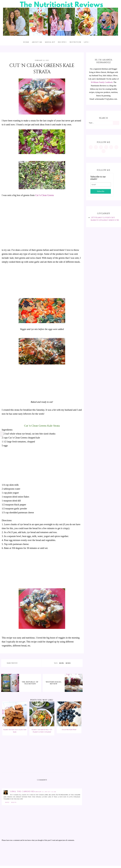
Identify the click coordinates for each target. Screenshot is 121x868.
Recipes (62, 42)
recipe (62, 663)
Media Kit (50, 42)
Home (26, 42)
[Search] (116, 123)
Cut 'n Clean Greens (45, 195)
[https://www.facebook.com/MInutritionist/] (101, 147)
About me (37, 42)
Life (86, 42)
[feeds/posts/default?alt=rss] (116, 147)
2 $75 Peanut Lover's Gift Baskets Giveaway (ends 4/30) (105, 219)
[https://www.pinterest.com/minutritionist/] (96, 147)
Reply (7, 802)
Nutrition (75, 42)
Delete (14, 802)
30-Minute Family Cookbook (102, 82)
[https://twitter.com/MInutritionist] (111, 147)
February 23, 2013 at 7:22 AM (45, 792)
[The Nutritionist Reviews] (60, 35)
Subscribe (101, 191)
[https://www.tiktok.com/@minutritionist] (106, 147)
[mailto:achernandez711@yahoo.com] (104, 151)
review (68, 663)
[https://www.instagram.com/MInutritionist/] (91, 147)
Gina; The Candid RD (22, 792)
